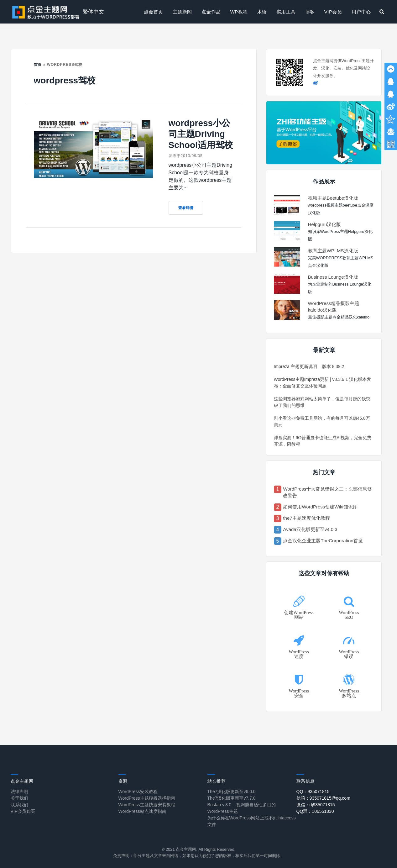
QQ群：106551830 (315, 811)
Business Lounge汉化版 (333, 277)
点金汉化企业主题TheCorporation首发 (323, 541)
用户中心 (361, 12)
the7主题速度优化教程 (306, 518)
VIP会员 (333, 12)
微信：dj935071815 (316, 805)
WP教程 (239, 12)
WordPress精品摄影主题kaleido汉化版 (334, 307)
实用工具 (286, 12)
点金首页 (154, 12)
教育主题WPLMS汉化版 (333, 251)
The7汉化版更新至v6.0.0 (232, 792)
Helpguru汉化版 (325, 224)
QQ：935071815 (313, 792)
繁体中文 (93, 12)
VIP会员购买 (23, 811)
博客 (310, 12)
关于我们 (19, 798)
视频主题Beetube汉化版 (333, 198)
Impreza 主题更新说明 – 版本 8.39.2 (309, 366)
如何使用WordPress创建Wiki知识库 (320, 507)
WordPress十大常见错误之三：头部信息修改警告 (327, 492)
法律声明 (19, 792)
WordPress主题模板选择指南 (147, 798)
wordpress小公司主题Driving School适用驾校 (201, 134)
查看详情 (186, 208)
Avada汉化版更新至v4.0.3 (310, 529)
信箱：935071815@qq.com (323, 798)
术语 (262, 12)
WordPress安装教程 (138, 792)
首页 (38, 65)
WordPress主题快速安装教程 (147, 805)
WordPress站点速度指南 (142, 811)
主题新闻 (182, 12)
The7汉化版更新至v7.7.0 (232, 798)
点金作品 (211, 12)
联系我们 (19, 805)
